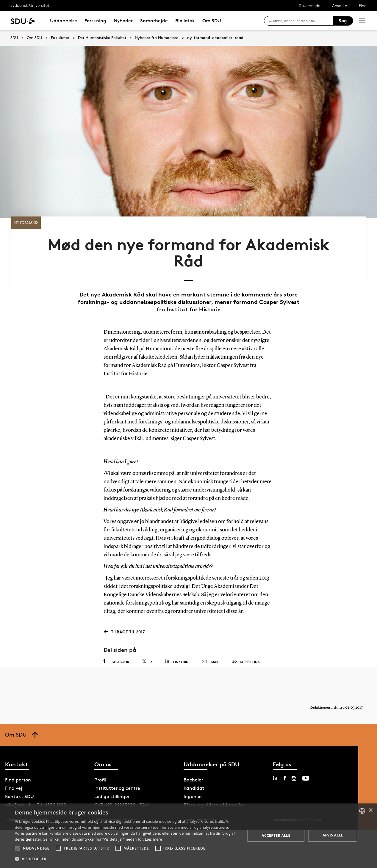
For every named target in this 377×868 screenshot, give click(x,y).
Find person (18, 752)
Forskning (95, 21)
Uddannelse (64, 21)
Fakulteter (60, 38)
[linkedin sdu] (275, 750)
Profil (100, 752)
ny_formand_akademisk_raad (215, 38)
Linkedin (177, 628)
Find (363, 6)
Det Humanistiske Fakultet (102, 38)
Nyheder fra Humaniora (157, 38)
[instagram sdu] (294, 750)
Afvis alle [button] (333, 835)
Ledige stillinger (112, 769)
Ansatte (340, 6)
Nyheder (123, 21)
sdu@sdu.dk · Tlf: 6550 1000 (36, 777)
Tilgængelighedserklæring (27, 792)
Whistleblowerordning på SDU (298, 792)
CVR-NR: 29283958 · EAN (122, 777)
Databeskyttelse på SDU (115, 792)
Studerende (310, 6)
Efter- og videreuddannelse (214, 777)
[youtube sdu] (306, 750)
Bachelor (193, 752)
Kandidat (194, 760)
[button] (18, 848)
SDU (14, 38)
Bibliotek (185, 21)
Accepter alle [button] (276, 835)
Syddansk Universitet (30, 5)
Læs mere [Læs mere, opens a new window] (153, 839)
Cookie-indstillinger (200, 792)
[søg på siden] (301, 21)
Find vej (14, 760)
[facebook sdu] (285, 750)
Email (210, 628)
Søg (343, 21)
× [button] (370, 810)
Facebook (116, 628)
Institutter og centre (117, 760)
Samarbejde (154, 21)
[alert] (188, 836)
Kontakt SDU (19, 769)
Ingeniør (193, 769)
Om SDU (212, 21)
